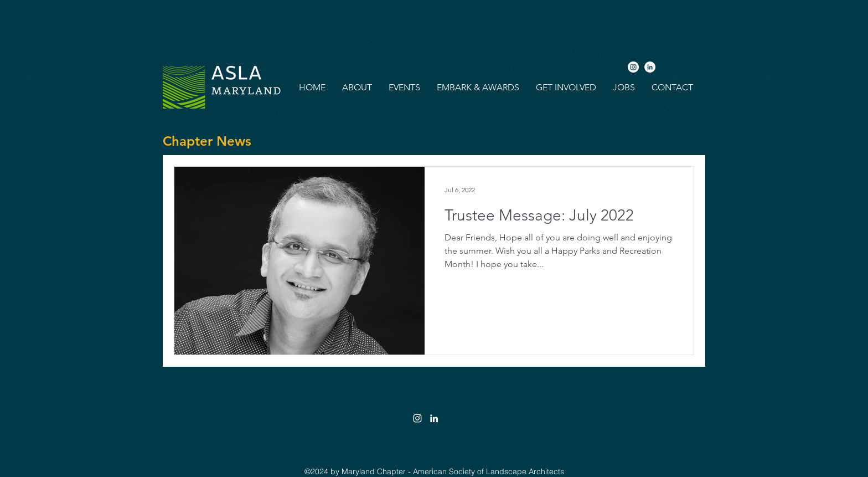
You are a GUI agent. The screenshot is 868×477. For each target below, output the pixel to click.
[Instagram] (633, 67)
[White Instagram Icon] (417, 418)
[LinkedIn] (650, 67)
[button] (357, 88)
